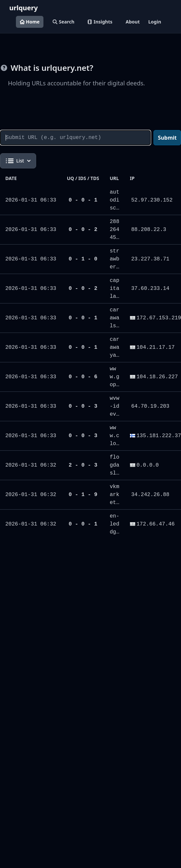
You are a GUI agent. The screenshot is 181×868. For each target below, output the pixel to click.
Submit (167, 138)
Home (30, 22)
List (18, 161)
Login (155, 22)
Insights (100, 22)
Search (63, 22)
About (133, 22)
